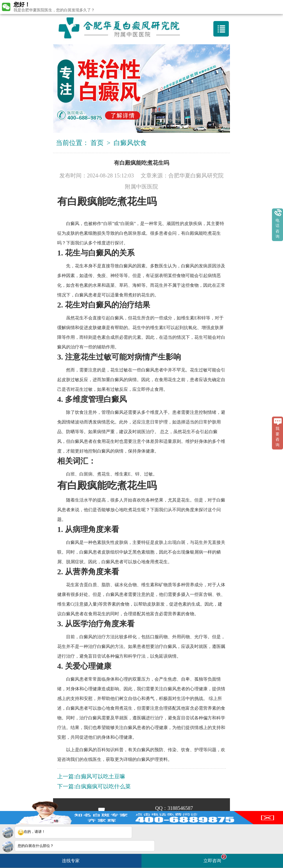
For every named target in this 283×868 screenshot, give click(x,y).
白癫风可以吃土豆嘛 (100, 776)
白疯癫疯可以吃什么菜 (103, 786)
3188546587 (180, 808)
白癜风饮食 (130, 143)
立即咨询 (215, 858)
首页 (97, 143)
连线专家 (71, 861)
